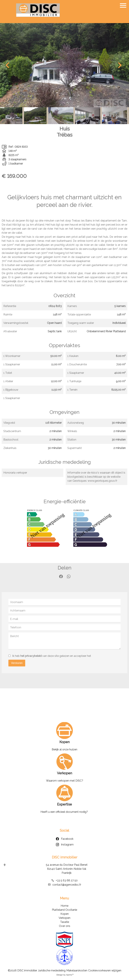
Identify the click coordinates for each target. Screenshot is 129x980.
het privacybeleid (31, 656)
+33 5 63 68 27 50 (67, 880)
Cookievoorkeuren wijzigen (105, 970)
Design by (65, 975)
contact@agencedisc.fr (67, 885)
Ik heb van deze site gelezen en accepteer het (52, 656)
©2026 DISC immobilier (23, 970)
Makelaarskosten (77, 970)
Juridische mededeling (52, 970)
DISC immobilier (65, 857)
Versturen (17, 663)
